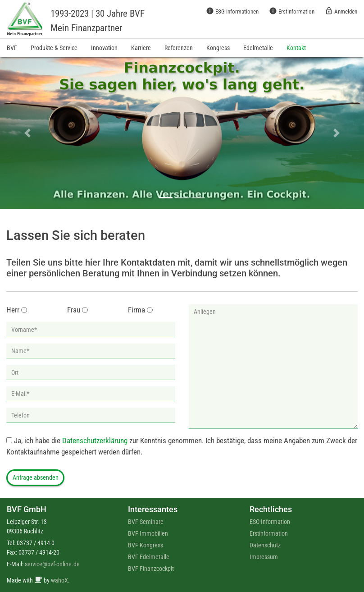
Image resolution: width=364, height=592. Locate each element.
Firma (136, 310)
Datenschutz (265, 545)
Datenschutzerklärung (95, 441)
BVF (12, 48)
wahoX (59, 580)
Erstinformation (292, 11)
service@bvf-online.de (52, 564)
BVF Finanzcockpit (151, 569)
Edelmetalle (258, 48)
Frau (74, 310)
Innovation (104, 48)
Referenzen (179, 48)
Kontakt (296, 48)
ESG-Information (270, 522)
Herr (13, 310)
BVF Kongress (146, 545)
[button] (27, 133)
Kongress (218, 48)
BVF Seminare (146, 522)
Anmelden (341, 11)
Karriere (141, 48)
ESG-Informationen (232, 11)
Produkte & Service (54, 48)
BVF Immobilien (148, 533)
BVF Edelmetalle (149, 557)
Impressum (264, 557)
